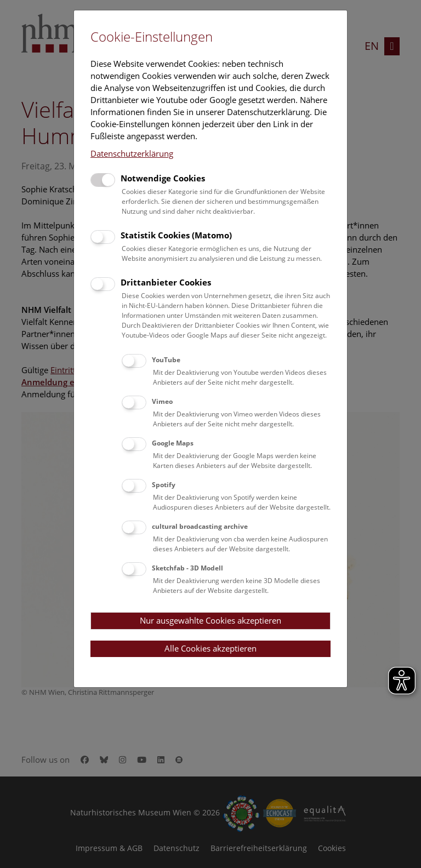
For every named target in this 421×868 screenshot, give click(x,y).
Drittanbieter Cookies (166, 282)
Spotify (164, 485)
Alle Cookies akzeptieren (210, 648)
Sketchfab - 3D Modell (187, 568)
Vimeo (162, 401)
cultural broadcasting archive (200, 526)
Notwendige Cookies (163, 178)
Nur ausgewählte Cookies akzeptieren (210, 620)
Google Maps (173, 443)
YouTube (166, 360)
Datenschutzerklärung (132, 153)
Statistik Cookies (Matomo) (176, 235)
